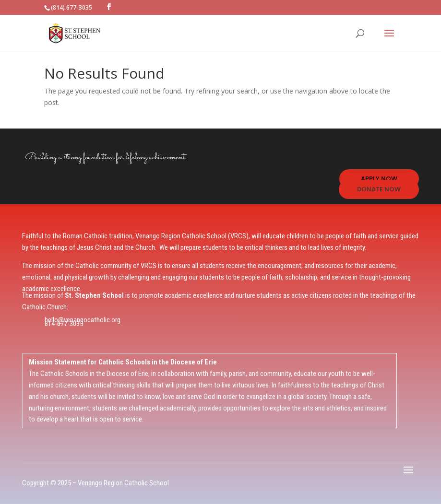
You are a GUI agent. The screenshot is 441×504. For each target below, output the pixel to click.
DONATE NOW (379, 189)
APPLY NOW (379, 179)
